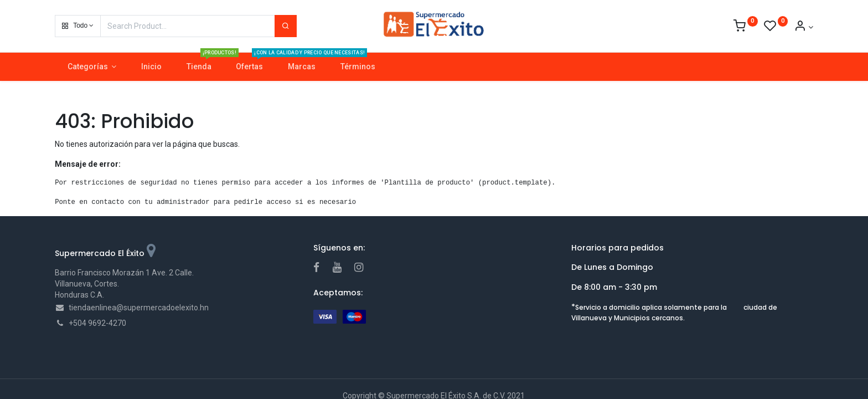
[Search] (286, 26)
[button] (78, 26)
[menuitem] (152, 67)
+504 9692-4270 (97, 323)
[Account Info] (804, 27)
